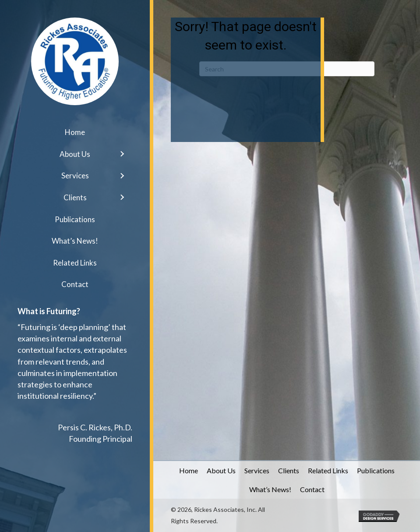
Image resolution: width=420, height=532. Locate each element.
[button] (122, 154)
